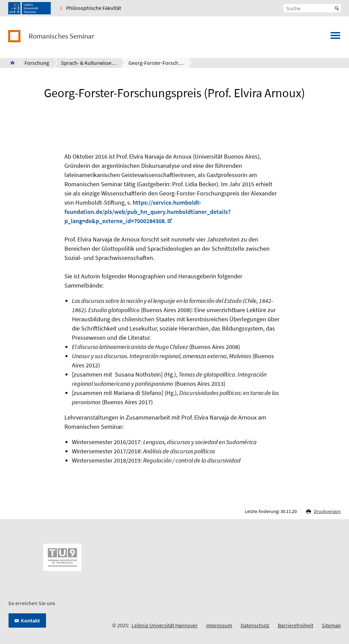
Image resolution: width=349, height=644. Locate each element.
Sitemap (331, 625)
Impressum (219, 625)
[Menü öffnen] (335, 38)
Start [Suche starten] (337, 8)
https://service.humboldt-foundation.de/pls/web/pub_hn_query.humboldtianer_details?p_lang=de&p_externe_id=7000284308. (148, 212)
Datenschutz (255, 625)
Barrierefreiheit (295, 625)
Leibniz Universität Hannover (165, 625)
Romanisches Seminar (61, 36)
